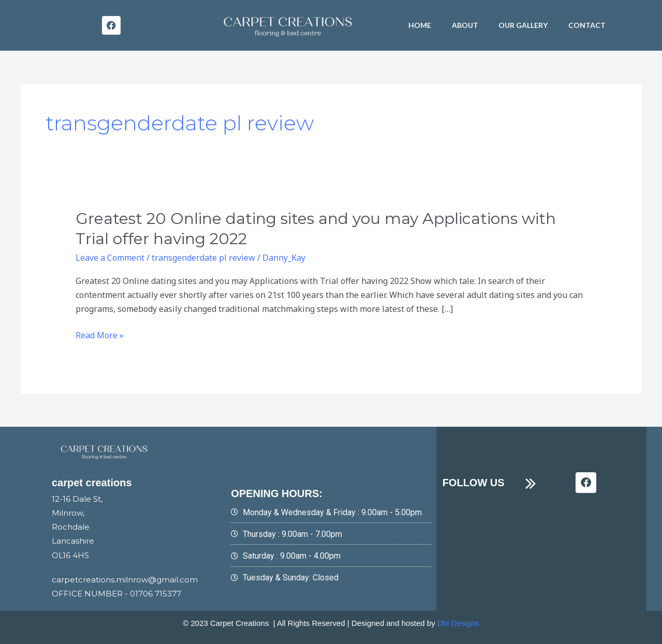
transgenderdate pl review (203, 258)
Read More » (100, 335)
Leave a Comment (110, 258)
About (465, 25)
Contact (587, 25)
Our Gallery (524, 25)
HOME (420, 25)
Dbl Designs (458, 623)
